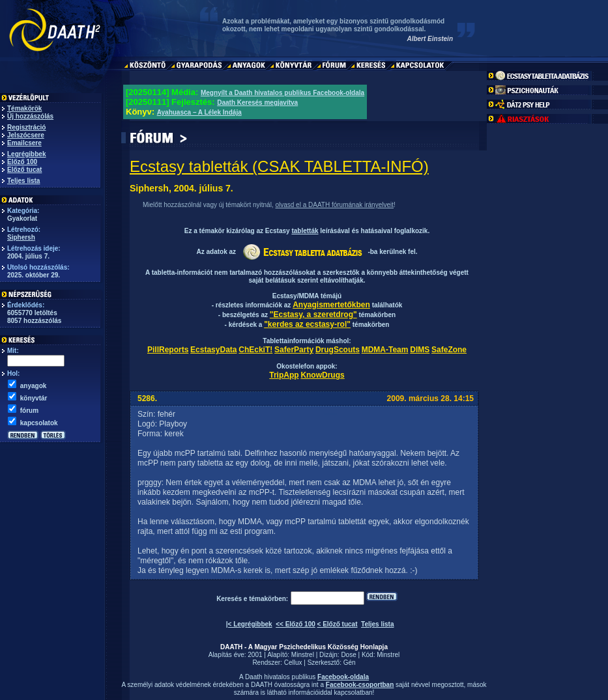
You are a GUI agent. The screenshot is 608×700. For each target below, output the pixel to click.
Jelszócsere (26, 135)
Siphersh (21, 237)
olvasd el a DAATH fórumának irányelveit (334, 205)
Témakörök (24, 108)
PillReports (168, 350)
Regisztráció (26, 127)
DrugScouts (338, 350)
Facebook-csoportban (360, 685)
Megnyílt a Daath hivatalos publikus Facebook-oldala (282, 93)
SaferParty (294, 350)
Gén (350, 663)
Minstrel (303, 655)
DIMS (420, 350)
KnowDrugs (322, 375)
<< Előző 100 (296, 624)
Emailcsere (24, 143)
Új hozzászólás (30, 116)
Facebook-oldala (343, 677)
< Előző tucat (338, 624)
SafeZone (449, 350)
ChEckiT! (255, 350)
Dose (348, 655)
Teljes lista (23, 181)
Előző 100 (22, 162)
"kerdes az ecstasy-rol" (307, 324)
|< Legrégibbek (249, 624)
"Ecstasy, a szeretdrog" (313, 315)
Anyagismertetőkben (331, 305)
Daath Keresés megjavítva (257, 103)
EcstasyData (213, 350)
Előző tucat (24, 170)
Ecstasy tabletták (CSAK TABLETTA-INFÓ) (279, 166)
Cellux (293, 663)
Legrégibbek (26, 154)
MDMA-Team (385, 350)
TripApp (284, 375)
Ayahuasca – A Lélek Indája (199, 112)
